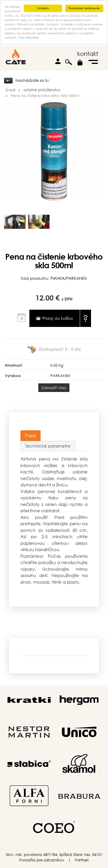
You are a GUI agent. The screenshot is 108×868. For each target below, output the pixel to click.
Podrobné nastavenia (84, 8)
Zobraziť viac (54, 387)
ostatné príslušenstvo (42, 90)
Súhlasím (43, 8)
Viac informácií (29, 38)
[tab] (31, 436)
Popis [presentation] (31, 435)
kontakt (88, 54)
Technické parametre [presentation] (48, 446)
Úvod (10, 90)
